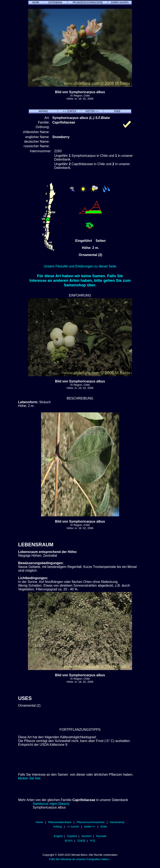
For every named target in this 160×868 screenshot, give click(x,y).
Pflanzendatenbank (60, 822)
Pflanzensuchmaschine (91, 822)
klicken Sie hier (29, 778)
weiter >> (90, 827)
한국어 (69, 841)
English (58, 836)
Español (72, 836)
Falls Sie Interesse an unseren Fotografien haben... (80, 859)
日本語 (81, 841)
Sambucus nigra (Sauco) (51, 804)
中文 (93, 841)
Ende (104, 827)
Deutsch (87, 836)
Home (39, 822)
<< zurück (73, 827)
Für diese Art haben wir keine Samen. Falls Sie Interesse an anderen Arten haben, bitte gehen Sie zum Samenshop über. (80, 280)
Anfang (57, 827)
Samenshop (117, 822)
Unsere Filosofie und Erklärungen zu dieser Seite (80, 266)
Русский (101, 836)
